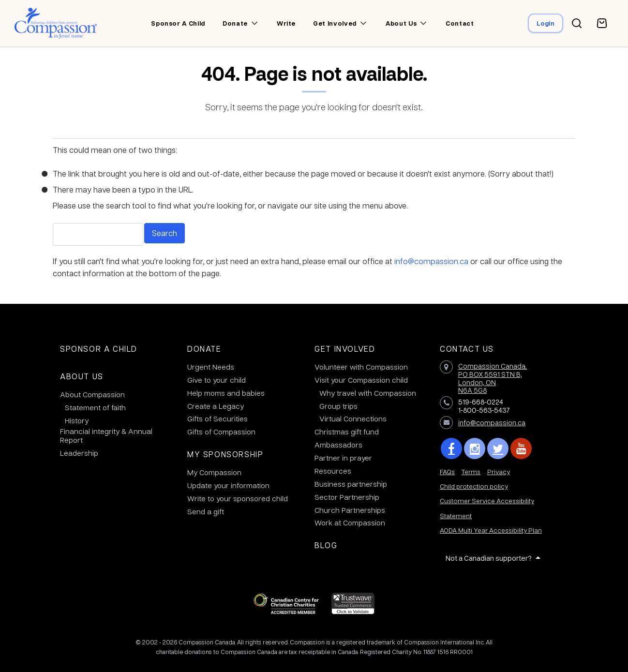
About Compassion (92, 394)
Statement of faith (95, 407)
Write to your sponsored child (238, 498)
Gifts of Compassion (221, 432)
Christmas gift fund (347, 432)
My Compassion (214, 472)
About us (401, 23)
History (77, 420)
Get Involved (345, 349)
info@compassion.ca (431, 261)
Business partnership (351, 484)
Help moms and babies (226, 393)
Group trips (338, 406)
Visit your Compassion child (361, 380)
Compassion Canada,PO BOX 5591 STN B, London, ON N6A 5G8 (493, 378)
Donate (235, 23)
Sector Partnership (347, 497)
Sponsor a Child (99, 349)
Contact (460, 23)
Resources (333, 471)
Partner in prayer (343, 458)
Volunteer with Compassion (361, 367)
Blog (326, 545)
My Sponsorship (225, 454)
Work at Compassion (350, 523)
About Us (82, 376)
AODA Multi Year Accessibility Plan (491, 530)
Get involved (335, 23)
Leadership (79, 453)
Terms (471, 471)
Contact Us (467, 349)
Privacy (499, 471)
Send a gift (206, 511)
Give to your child (217, 380)
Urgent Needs (211, 367)
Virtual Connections (353, 418)
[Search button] (577, 23)
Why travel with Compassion (368, 393)
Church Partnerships (350, 510)
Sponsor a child (178, 23)
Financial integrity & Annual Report (106, 435)
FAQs (447, 471)
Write (286, 23)
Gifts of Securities (217, 418)
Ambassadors (338, 445)
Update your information (228, 485)
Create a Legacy (216, 406)
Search (164, 233)
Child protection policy (474, 486)
